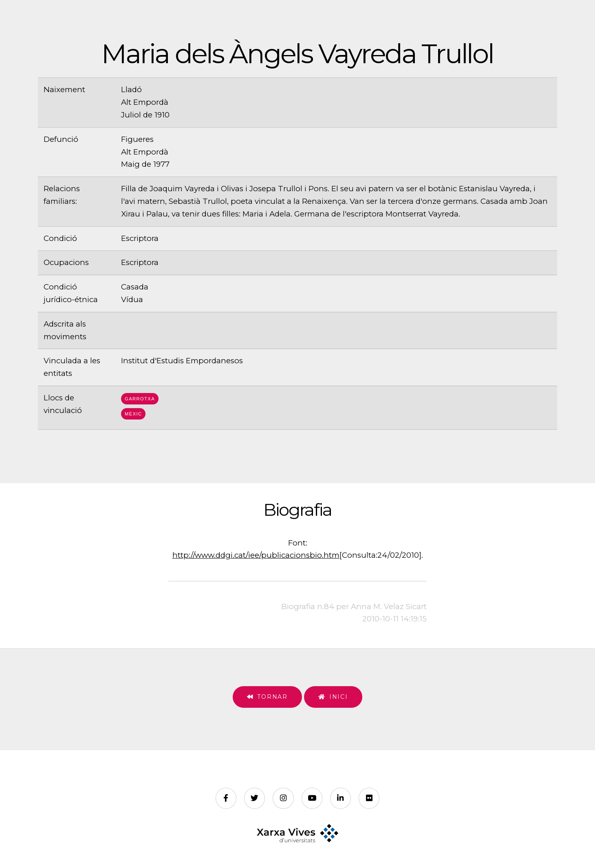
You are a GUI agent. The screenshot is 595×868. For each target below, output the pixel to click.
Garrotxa (140, 399)
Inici (339, 697)
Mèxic (133, 414)
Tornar (272, 697)
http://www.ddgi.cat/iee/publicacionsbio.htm (256, 555)
